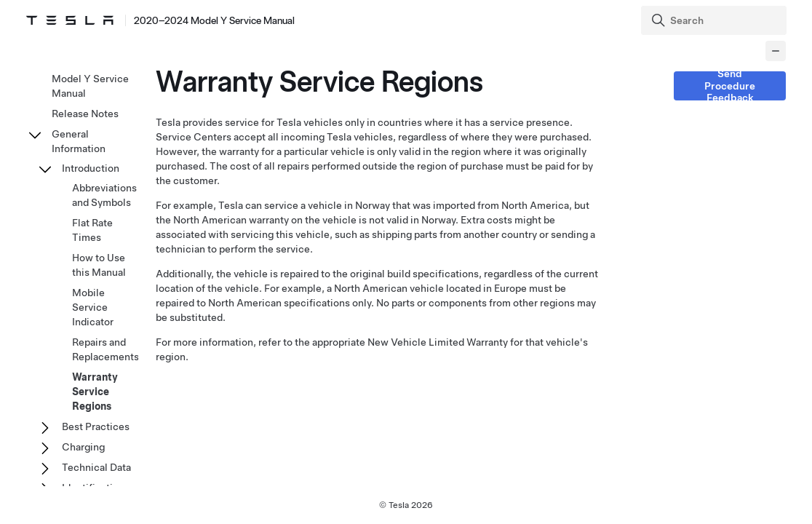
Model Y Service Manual (90, 86)
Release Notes (85, 114)
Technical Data (96, 467)
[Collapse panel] (776, 51)
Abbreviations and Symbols (104, 195)
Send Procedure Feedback (730, 86)
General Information (79, 141)
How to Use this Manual (99, 265)
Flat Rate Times (92, 230)
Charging (83, 447)
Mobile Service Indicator (93, 307)
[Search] (715, 20)
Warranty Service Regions (95, 392)
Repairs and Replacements (106, 349)
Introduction (91, 168)
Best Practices (96, 426)
